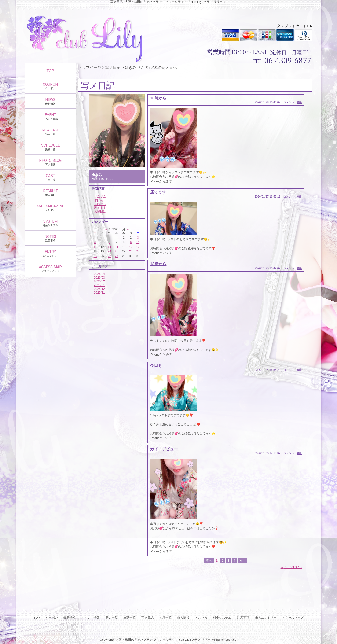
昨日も (98, 200)
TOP (50, 71)
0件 (299, 102)
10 (138, 242)
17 (138, 247)
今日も (156, 365)
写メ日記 (113, 67)
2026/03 (99, 278)
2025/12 (99, 289)
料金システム (222, 618)
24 (138, 251)
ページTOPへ (293, 567)
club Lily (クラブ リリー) (195, 640)
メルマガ (201, 618)
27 (109, 256)
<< (106, 229)
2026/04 (99, 274)
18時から (100, 204)
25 (95, 256)
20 (109, 251)
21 (116, 251)
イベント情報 (91, 618)
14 (116, 247)
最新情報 (70, 618)
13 (109, 247)
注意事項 (243, 618)
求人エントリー (266, 618)
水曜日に (100, 212)
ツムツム (100, 197)
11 (95, 247)
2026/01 (99, 285)
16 (131, 247)
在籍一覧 (165, 618)
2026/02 (99, 281)
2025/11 (99, 293)
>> (128, 229)
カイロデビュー (164, 449)
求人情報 (183, 618)
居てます (100, 208)
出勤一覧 (129, 618)
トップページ (90, 67)
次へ (242, 561)
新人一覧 (112, 618)
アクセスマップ (293, 618)
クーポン (52, 618)
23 (131, 251)
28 (116, 256)
